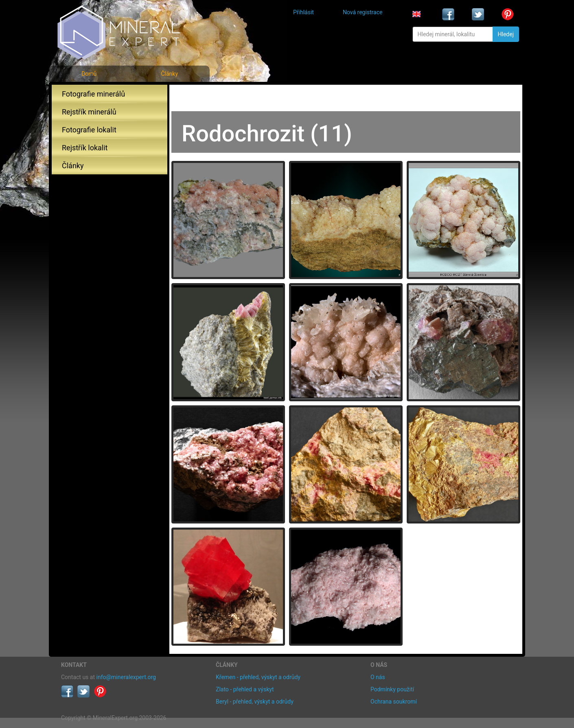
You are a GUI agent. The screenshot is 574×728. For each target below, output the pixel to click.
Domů (89, 74)
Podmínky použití (392, 689)
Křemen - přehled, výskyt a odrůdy (258, 677)
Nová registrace (363, 12)
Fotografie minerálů (93, 94)
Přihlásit (303, 12)
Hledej (506, 34)
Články (169, 74)
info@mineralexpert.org (126, 677)
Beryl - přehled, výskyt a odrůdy (255, 702)
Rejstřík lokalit (85, 148)
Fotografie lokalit (89, 130)
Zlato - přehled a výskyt (245, 689)
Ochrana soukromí (394, 702)
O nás (378, 677)
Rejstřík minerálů (89, 112)
